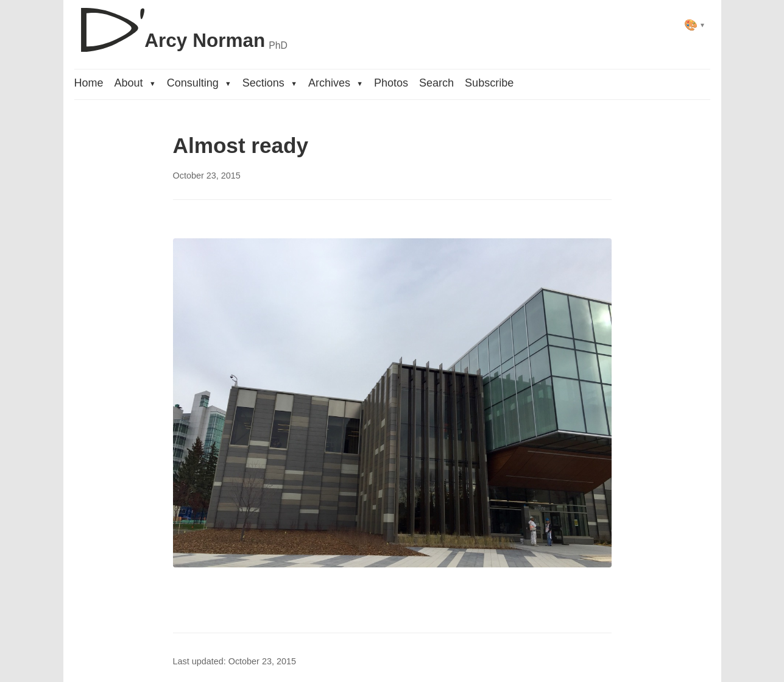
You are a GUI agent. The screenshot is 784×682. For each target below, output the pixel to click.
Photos (391, 83)
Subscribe (489, 83)
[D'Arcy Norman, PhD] (181, 25)
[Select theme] (694, 25)
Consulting (199, 83)
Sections (270, 83)
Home (89, 83)
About (135, 83)
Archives (336, 83)
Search (436, 83)
